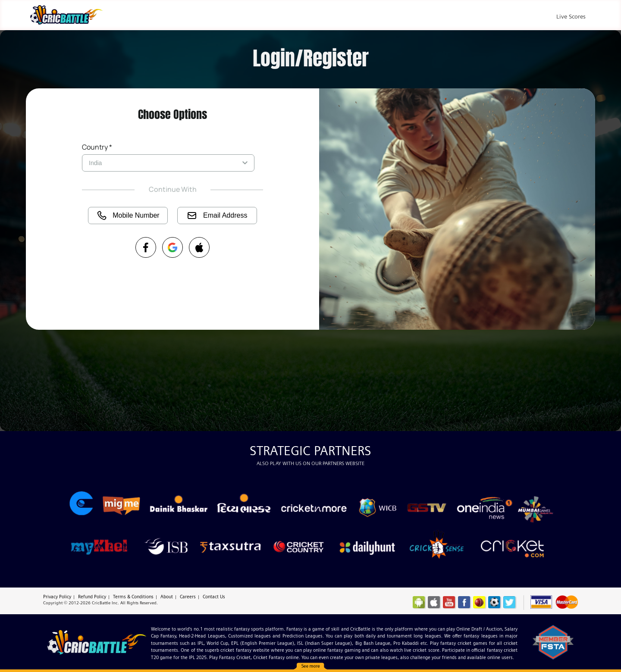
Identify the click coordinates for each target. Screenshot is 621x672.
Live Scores (571, 16)
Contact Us (214, 597)
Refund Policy (92, 597)
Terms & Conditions (133, 597)
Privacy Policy (57, 597)
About (167, 597)
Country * (97, 147)
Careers (188, 597)
